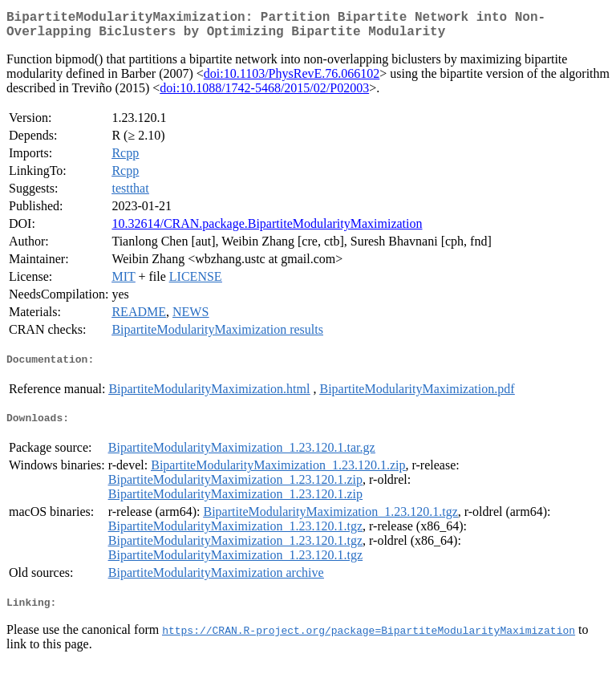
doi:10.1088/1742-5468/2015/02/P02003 (264, 94)
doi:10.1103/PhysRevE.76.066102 (292, 80)
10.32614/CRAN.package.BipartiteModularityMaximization (267, 230)
